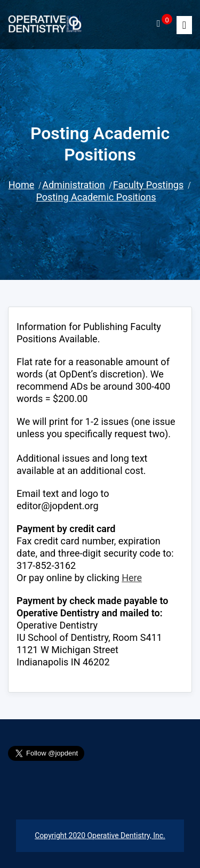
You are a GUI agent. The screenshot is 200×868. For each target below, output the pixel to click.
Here (132, 578)
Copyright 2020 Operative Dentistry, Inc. (100, 835)
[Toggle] (184, 25)
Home (21, 185)
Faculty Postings (148, 185)
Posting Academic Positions (96, 197)
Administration (74, 185)
